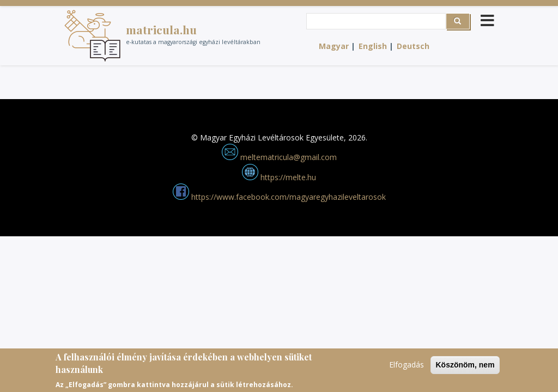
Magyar (334, 46)
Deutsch (413, 46)
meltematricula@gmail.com (279, 157)
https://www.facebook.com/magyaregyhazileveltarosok (279, 197)
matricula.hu (161, 29)
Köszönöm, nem (465, 367)
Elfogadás (407, 367)
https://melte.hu (279, 177)
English (373, 46)
